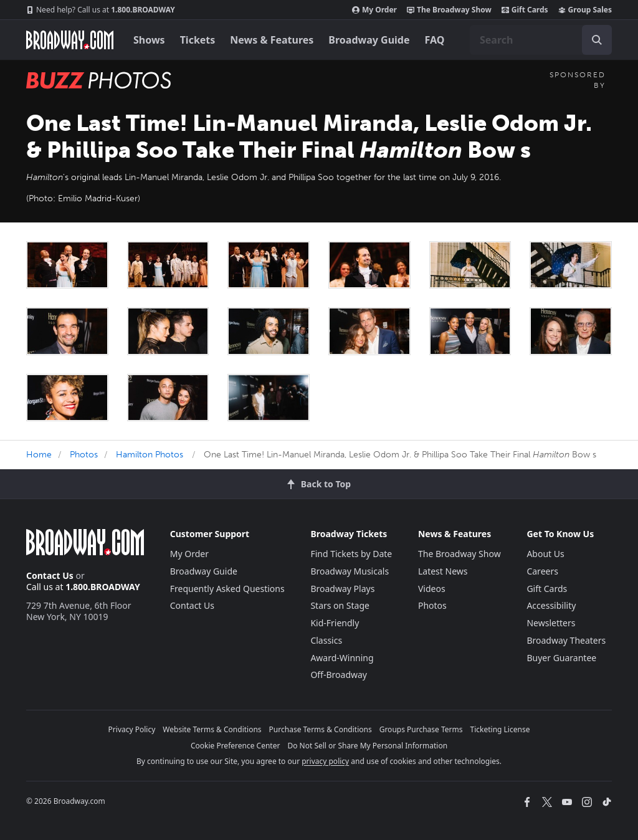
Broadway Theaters (566, 640)
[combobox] (541, 40)
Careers (542, 571)
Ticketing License (500, 729)
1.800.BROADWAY (101, 10)
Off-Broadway (339, 675)
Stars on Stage (340, 605)
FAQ (435, 40)
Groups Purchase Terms (421, 729)
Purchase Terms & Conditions (321, 729)
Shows (149, 40)
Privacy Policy (132, 729)
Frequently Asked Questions (227, 589)
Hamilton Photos (150, 455)
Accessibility (551, 605)
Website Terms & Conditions (212, 729)
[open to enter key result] (597, 40)
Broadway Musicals (350, 571)
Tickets (198, 40)
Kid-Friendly (335, 623)
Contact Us (50, 575)
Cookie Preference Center (236, 746)
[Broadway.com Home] (70, 40)
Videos (432, 589)
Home (39, 455)
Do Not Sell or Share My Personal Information (367, 746)
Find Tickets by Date (351, 554)
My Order (374, 10)
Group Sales (585, 10)
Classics (326, 640)
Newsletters (551, 623)
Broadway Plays (342, 589)
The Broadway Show (449, 10)
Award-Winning (342, 658)
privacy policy (325, 761)
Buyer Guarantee (561, 658)
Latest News (443, 571)
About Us (545, 554)
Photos (84, 455)
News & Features (272, 40)
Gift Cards (525, 10)
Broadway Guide (369, 40)
